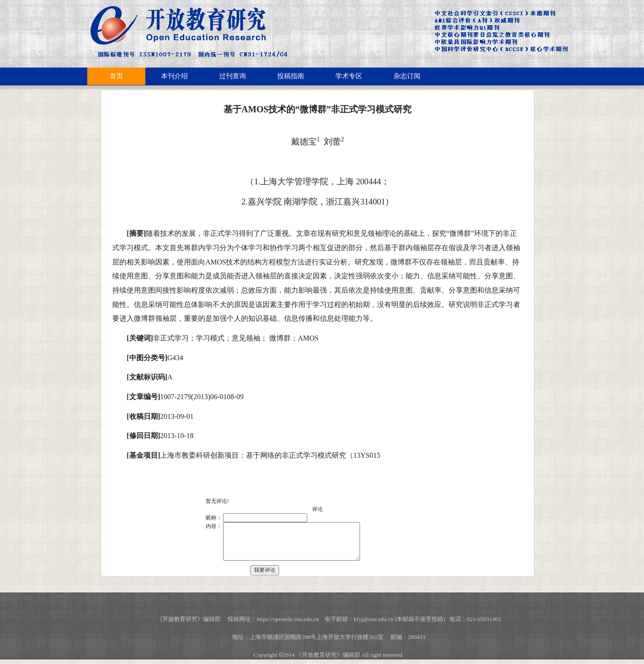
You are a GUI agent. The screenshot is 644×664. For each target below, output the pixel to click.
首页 (116, 76)
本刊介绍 (174, 76)
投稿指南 (291, 76)
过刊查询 (233, 76)
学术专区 (349, 76)
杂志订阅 (407, 76)
